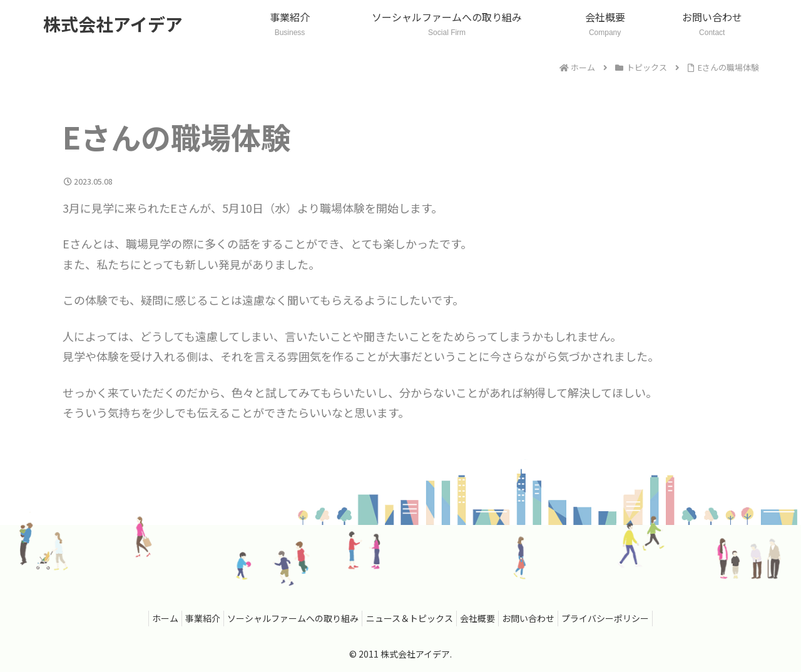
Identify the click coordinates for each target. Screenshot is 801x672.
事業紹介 (191, 618)
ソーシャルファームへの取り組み (287, 618)
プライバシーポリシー (624, 618)
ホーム (147, 618)
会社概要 (484, 618)
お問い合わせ (541, 618)
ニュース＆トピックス (410, 618)
